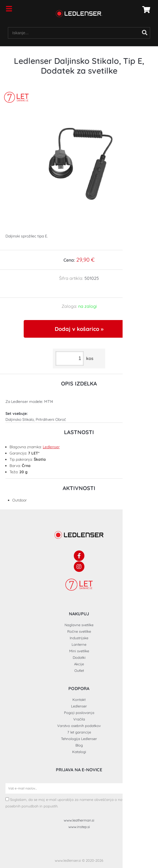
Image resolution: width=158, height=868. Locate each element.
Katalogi (79, 752)
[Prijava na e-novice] (147, 788)
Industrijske (79, 638)
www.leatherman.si (79, 820)
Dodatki (79, 657)
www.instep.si (79, 827)
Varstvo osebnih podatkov (79, 726)
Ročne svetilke (79, 631)
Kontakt (79, 700)
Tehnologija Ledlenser (79, 739)
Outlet (79, 670)
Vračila (79, 719)
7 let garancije (79, 732)
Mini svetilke (79, 651)
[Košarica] (145, 10)
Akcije (79, 664)
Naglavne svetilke (79, 625)
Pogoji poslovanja (79, 713)
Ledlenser (51, 447)
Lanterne (79, 644)
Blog (79, 745)
